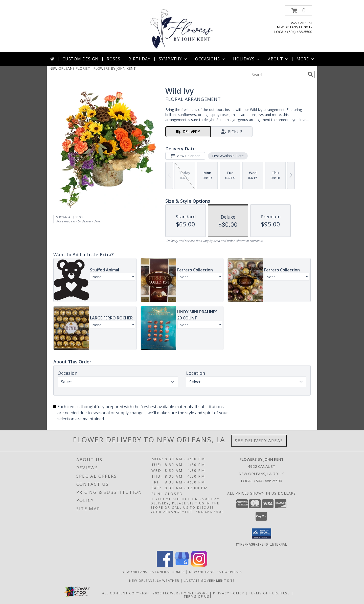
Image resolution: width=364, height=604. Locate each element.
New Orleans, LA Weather (154, 580)
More (306, 59)
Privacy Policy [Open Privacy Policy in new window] (229, 593)
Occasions (210, 59)
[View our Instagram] (199, 565)
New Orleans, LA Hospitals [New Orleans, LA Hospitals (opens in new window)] (216, 571)
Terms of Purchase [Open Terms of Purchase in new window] (269, 593)
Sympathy (173, 59)
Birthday (139, 59)
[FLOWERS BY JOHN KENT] (182, 29)
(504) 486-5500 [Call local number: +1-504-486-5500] (300, 32)
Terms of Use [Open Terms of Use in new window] (198, 596)
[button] (299, 10)
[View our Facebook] (165, 565)
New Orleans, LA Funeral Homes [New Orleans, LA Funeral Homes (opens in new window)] (153, 571)
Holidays (247, 59)
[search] (310, 74)
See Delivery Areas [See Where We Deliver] (259, 441)
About (279, 59)
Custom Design (80, 59)
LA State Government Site (209, 580)
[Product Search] (278, 75)
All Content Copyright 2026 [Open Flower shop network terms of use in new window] (132, 593)
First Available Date (228, 156)
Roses (113, 59)
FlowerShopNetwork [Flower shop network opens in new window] (186, 593)
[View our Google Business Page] (182, 565)
